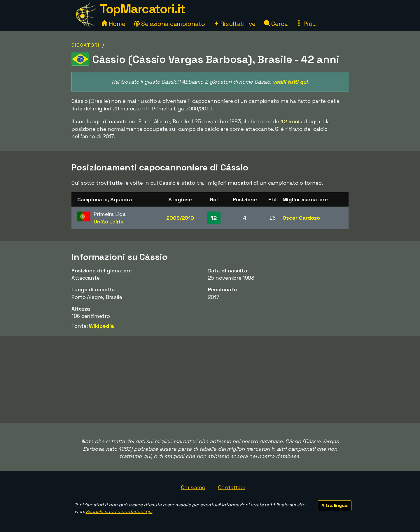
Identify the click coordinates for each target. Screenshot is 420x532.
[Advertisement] (210, 379)
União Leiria (109, 222)
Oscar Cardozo (301, 218)
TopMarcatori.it (143, 9)
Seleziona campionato (169, 24)
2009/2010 (180, 218)
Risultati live (235, 24)
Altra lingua (335, 505)
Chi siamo (193, 487)
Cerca (276, 24)
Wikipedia (101, 326)
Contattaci (231, 487)
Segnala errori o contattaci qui (119, 511)
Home (113, 24)
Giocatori (85, 45)
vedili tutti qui (290, 82)
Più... (306, 24)
